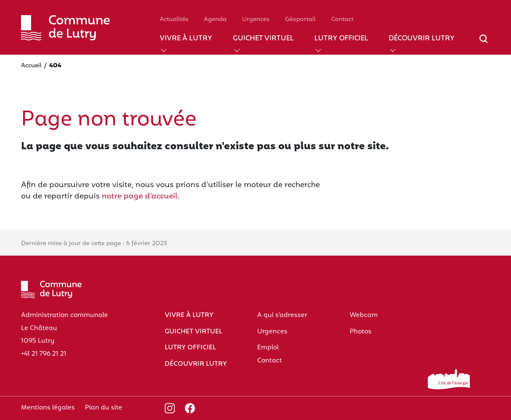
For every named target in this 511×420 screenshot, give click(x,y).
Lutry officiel (341, 39)
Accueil (31, 66)
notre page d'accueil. (141, 197)
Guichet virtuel (263, 39)
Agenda (215, 20)
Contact (342, 20)
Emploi (268, 348)
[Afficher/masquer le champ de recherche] (483, 44)
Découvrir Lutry (422, 39)
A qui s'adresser (282, 315)
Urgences (256, 20)
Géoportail (300, 20)
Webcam (364, 315)
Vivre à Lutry (186, 39)
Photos (361, 332)
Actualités (174, 20)
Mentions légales (48, 408)
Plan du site (104, 408)
